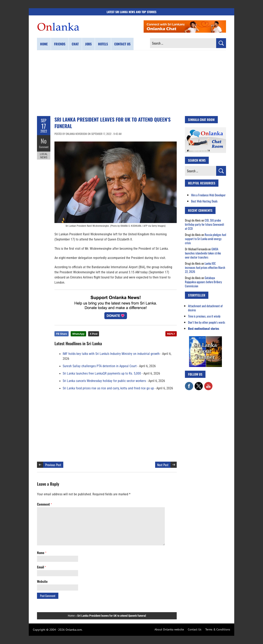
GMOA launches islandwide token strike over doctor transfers (203, 253)
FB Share (62, 334)
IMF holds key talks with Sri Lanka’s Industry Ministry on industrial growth (111, 354)
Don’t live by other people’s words (207, 322)
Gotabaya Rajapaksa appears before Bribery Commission (203, 282)
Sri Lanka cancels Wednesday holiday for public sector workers (104, 381)
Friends (60, 44)
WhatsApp (78, 334)
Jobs (88, 44)
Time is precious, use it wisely (204, 316)
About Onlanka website (169, 629)
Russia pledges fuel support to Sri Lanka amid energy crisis (205, 239)
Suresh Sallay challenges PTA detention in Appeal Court (100, 366)
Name (42, 553)
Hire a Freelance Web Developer (208, 195)
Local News (44, 156)
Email (41, 567)
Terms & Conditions (218, 629)
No (44, 141)
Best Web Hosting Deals (204, 201)
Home (44, 44)
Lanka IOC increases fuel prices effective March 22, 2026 (205, 267)
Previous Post (53, 465)
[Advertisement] (131, 83)
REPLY (171, 334)
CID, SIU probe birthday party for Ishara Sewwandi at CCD (204, 224)
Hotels (103, 44)
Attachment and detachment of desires (205, 308)
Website (42, 581)
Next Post (163, 465)
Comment (44, 147)
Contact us (122, 44)
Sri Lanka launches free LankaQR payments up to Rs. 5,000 (102, 374)
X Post (94, 334)
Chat (75, 44)
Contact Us (195, 629)
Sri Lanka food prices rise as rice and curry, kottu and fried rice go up (108, 388)
